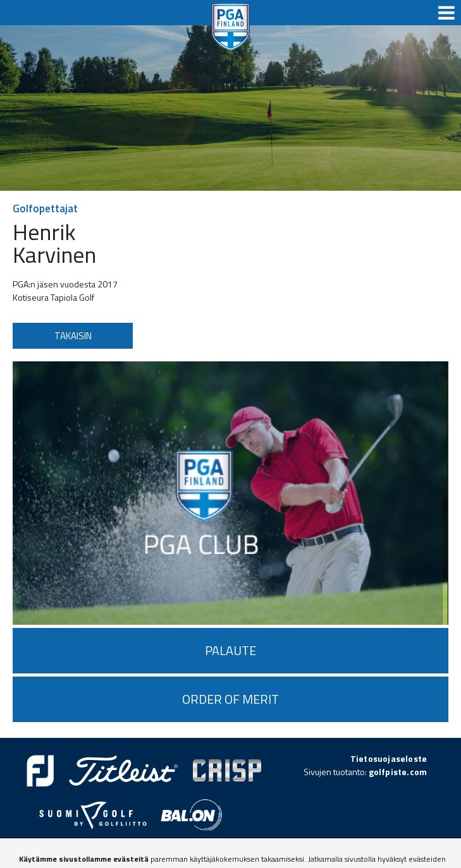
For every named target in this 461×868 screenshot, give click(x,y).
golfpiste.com (398, 772)
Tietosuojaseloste (389, 758)
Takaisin (73, 336)
